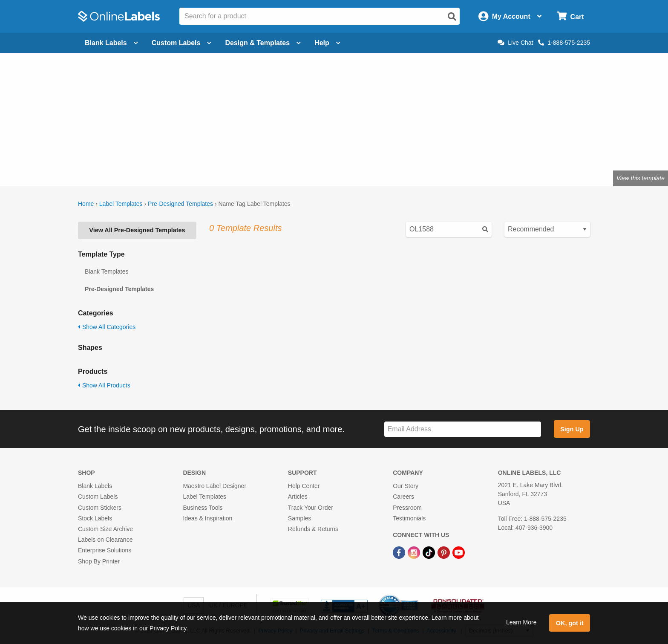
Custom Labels (98, 497)
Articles (298, 497)
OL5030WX (180, 150)
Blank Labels (95, 486)
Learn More (521, 622)
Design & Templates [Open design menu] (263, 43)
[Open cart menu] (570, 16)
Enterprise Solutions (105, 550)
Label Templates (121, 204)
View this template (641, 178)
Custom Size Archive (105, 529)
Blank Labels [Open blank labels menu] (111, 43)
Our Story (406, 486)
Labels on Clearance (105, 540)
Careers (403, 497)
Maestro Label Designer (215, 486)
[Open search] (452, 17)
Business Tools (203, 508)
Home (86, 204)
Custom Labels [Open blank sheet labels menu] (182, 43)
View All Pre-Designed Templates (137, 230)
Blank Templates (107, 271)
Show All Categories (107, 327)
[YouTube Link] (459, 552)
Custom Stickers (100, 508)
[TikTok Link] (430, 552)
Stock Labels (95, 518)
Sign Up (572, 429)
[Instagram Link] (415, 552)
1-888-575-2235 (564, 43)
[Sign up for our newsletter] (463, 429)
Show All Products (104, 385)
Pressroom (407, 508)
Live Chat (515, 43)
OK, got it (570, 623)
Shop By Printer (99, 561)
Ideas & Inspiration (207, 518)
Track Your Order (311, 508)
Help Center (304, 486)
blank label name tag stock (175, 140)
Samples (299, 518)
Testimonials (409, 518)
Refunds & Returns (313, 529)
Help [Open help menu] (327, 43)
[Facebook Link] (400, 552)
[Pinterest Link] (445, 552)
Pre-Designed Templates (180, 204)
